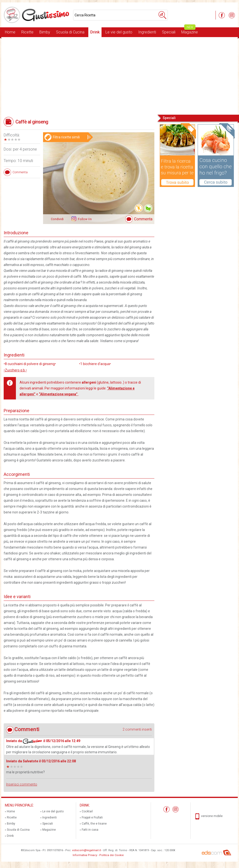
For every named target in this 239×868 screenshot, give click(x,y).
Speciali (169, 32)
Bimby (45, 32)
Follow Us (85, 219)
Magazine (190, 31)
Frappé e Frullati (92, 817)
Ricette (27, 32)
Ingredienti (147, 32)
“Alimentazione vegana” (59, 394)
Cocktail (87, 811)
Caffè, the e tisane (94, 824)
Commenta (143, 219)
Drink (95, 32)
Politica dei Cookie (112, 855)
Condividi (57, 219)
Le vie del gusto (119, 32)
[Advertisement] (119, 75)
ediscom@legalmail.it (86, 850)
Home (10, 32)
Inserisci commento (22, 784)
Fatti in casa (90, 830)
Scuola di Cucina (70, 32)
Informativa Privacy (85, 855)
